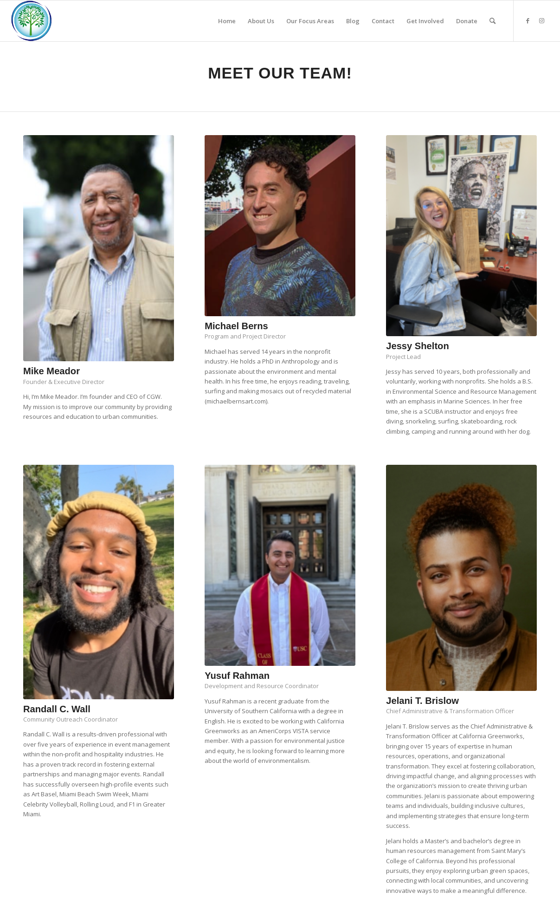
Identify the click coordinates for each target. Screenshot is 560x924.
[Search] (492, 21)
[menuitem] (227, 21)
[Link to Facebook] (528, 20)
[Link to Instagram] (542, 20)
